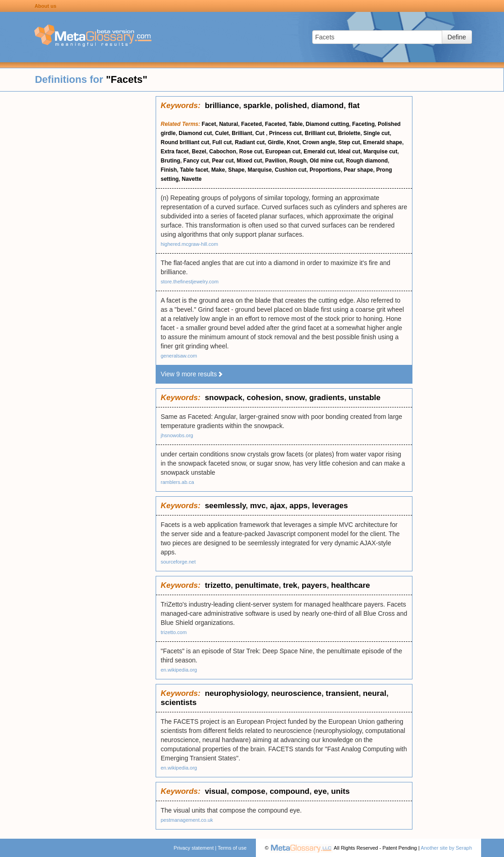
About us (45, 6)
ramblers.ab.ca (177, 482)
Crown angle (319, 142)
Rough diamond (367, 161)
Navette (192, 179)
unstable (364, 398)
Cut (261, 133)
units (340, 791)
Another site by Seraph (446, 848)
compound (290, 791)
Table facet (194, 170)
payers (314, 585)
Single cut (377, 133)
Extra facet (175, 152)
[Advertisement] (78, 233)
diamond (328, 106)
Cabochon (223, 152)
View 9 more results (192, 374)
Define (457, 37)
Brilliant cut (320, 133)
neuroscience (297, 693)
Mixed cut (249, 161)
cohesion (264, 398)
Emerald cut (319, 152)
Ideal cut (350, 152)
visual (216, 791)
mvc (258, 506)
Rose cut (251, 152)
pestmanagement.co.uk (187, 820)
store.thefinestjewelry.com (190, 282)
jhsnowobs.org (177, 435)
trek (290, 585)
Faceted (252, 124)
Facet (209, 124)
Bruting (171, 161)
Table (296, 124)
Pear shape (358, 170)
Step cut (349, 142)
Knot (293, 142)
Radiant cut (250, 142)
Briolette (349, 133)
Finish (169, 170)
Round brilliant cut (185, 142)
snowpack (223, 398)
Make (218, 170)
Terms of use (232, 848)
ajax (278, 506)
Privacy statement (193, 848)
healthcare (350, 585)
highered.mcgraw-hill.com (189, 244)
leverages (330, 506)
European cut (283, 152)
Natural (229, 124)
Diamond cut (195, 133)
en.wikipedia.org (179, 670)
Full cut (222, 142)
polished (291, 106)
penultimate (257, 585)
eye (320, 791)
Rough (298, 161)
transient (342, 693)
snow (295, 398)
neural (375, 693)
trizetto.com (174, 632)
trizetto (218, 585)
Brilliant (242, 133)
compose (248, 791)
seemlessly (225, 506)
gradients (327, 398)
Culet (222, 133)
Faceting (363, 124)
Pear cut (223, 161)
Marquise (260, 170)
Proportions (325, 170)
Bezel (199, 152)
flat (354, 106)
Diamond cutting (328, 124)
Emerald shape (382, 142)
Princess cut (285, 133)
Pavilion (276, 161)
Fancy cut (196, 161)
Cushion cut (290, 170)
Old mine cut (326, 161)
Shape (236, 170)
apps (298, 506)
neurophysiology (236, 693)
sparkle (257, 106)
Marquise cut (380, 152)
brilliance (222, 106)
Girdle (276, 142)
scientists (179, 702)
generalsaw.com (179, 356)
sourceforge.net (178, 562)
